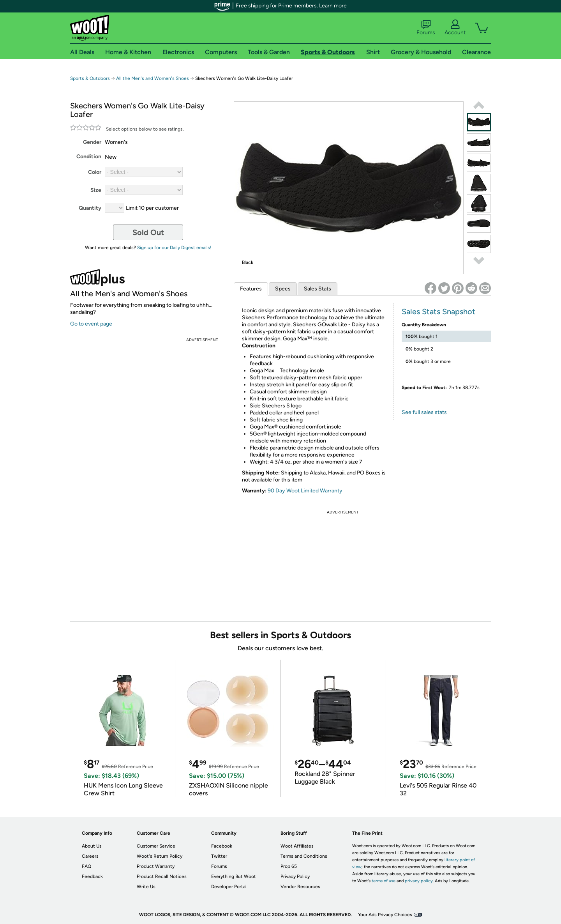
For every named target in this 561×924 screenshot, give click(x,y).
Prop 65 (289, 866)
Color (95, 172)
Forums (426, 28)
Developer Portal (229, 887)
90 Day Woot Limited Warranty (305, 491)
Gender (92, 142)
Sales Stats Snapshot (438, 312)
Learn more (333, 6)
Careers (90, 856)
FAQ (86, 866)
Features (251, 289)
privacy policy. (419, 881)
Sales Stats (318, 289)
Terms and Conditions (304, 856)
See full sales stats (424, 412)
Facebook (222, 846)
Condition (89, 157)
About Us (92, 846)
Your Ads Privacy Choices (385, 915)
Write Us (146, 887)
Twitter (219, 856)
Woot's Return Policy (160, 856)
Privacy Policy (295, 876)
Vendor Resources (300, 887)
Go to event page (91, 324)
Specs (283, 289)
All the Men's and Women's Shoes (153, 78)
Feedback (92, 876)
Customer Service (156, 846)
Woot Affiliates (297, 846)
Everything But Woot (234, 876)
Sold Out (148, 232)
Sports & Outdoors (90, 78)
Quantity (90, 208)
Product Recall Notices (162, 876)
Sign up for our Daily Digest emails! (174, 248)
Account (455, 28)
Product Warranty (156, 866)
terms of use (384, 881)
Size (96, 190)
